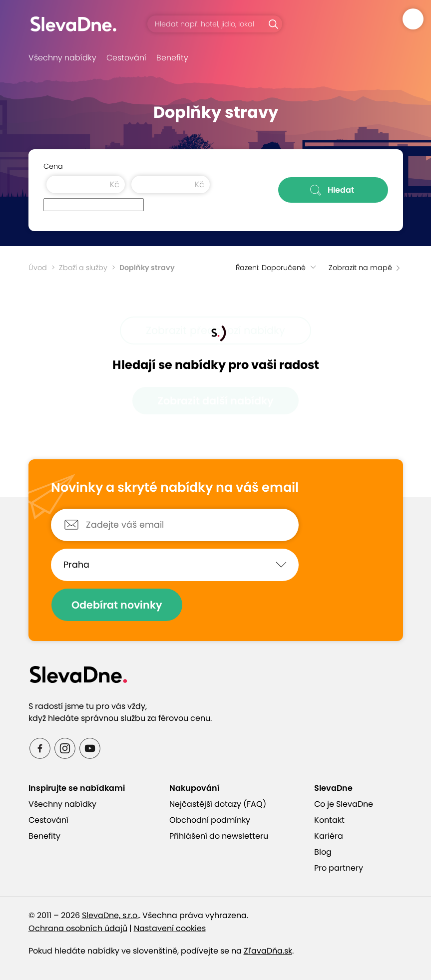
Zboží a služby (83, 268)
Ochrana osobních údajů (78, 928)
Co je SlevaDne (344, 804)
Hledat (333, 190)
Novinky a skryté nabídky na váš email (175, 488)
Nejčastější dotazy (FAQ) (218, 804)
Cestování (126, 58)
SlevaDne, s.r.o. (110, 915)
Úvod (38, 268)
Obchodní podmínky (210, 820)
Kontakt (329, 820)
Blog (323, 852)
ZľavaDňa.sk (268, 951)
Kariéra (329, 836)
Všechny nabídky (62, 58)
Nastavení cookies (170, 928)
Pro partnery (339, 868)
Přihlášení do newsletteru (219, 836)
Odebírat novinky (117, 605)
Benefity (172, 58)
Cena (53, 166)
